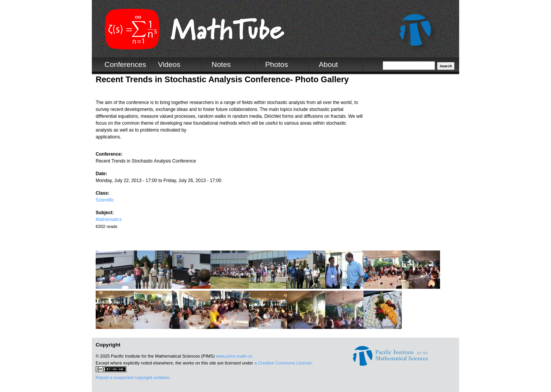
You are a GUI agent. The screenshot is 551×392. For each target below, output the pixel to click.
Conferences (125, 64)
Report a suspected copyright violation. (133, 377)
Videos (169, 64)
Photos (277, 64)
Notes (221, 64)
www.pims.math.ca (234, 356)
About (328, 64)
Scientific (105, 200)
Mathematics (109, 220)
